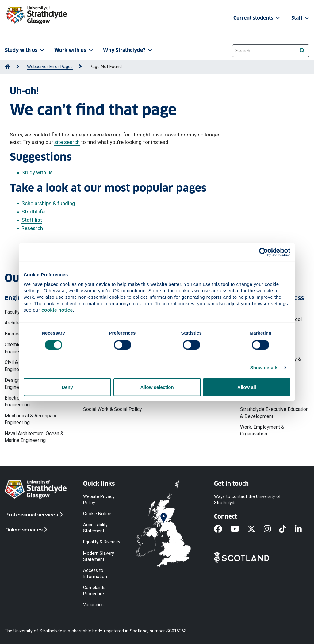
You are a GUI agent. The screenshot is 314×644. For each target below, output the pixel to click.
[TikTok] (287, 529)
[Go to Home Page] (7, 67)
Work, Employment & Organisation (262, 430)
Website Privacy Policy (99, 499)
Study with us (37, 172)
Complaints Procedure (94, 591)
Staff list (32, 220)
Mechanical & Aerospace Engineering (31, 419)
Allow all (247, 387)
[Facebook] (222, 529)
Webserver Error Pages (50, 67)
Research (32, 228)
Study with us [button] (25, 50)
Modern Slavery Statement (99, 556)
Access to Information (95, 573)
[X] (256, 529)
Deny (67, 387)
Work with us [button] (74, 50)
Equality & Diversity (102, 542)
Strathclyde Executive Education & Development (274, 413)
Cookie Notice (97, 514)
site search (67, 142)
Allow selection (157, 387)
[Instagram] (271, 529)
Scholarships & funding (48, 203)
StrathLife (33, 212)
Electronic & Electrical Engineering (28, 401)
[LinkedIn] (302, 529)
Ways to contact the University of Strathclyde (247, 499)
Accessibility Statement (95, 528)
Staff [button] (301, 18)
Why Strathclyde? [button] (128, 50)
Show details (264, 368)
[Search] (302, 50)
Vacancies (93, 605)
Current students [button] (257, 18)
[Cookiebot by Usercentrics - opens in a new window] (264, 252)
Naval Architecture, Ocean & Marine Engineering (34, 437)
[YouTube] (239, 529)
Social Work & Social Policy (113, 409)
